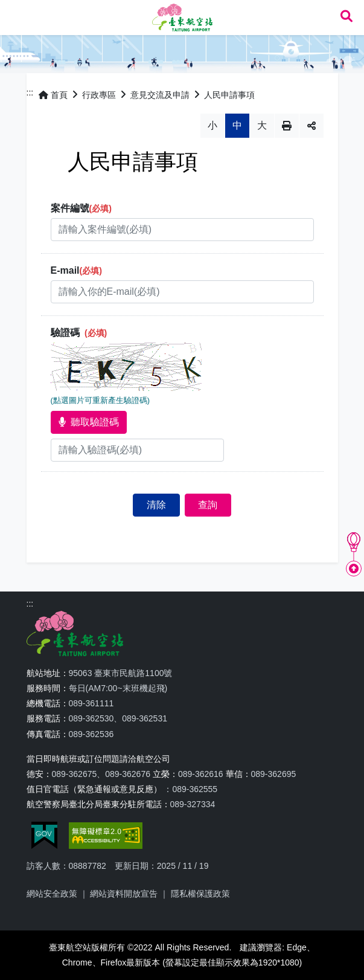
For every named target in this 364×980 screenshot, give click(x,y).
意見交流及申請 (160, 95)
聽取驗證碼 (89, 422)
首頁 (53, 95)
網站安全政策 (52, 894)
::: (30, 92)
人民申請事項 (229, 95)
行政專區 (99, 95)
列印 (287, 126)
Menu (17, 17)
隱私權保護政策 (200, 894)
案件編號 (81, 208)
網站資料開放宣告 (124, 894)
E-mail (76, 270)
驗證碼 (79, 333)
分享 (311, 126)
